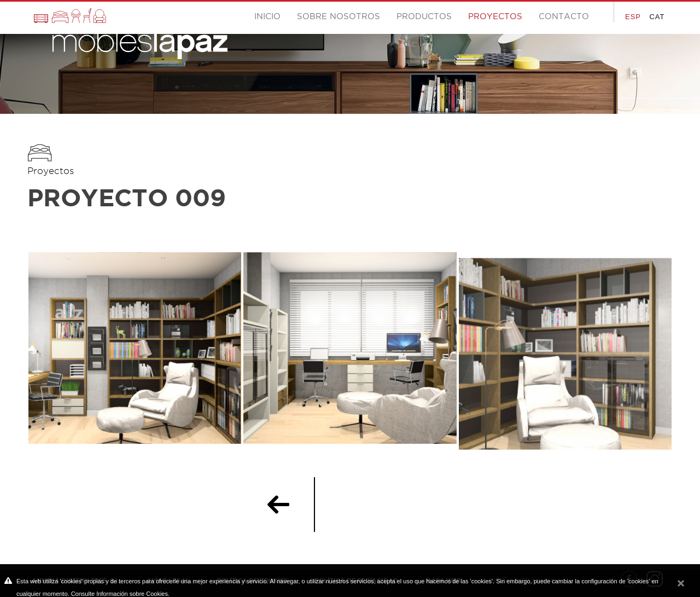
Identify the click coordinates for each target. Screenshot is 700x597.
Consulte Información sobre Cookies (119, 594)
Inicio (267, 16)
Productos (424, 16)
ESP (633, 17)
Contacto (564, 16)
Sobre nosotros (339, 16)
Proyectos (51, 171)
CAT (657, 17)
